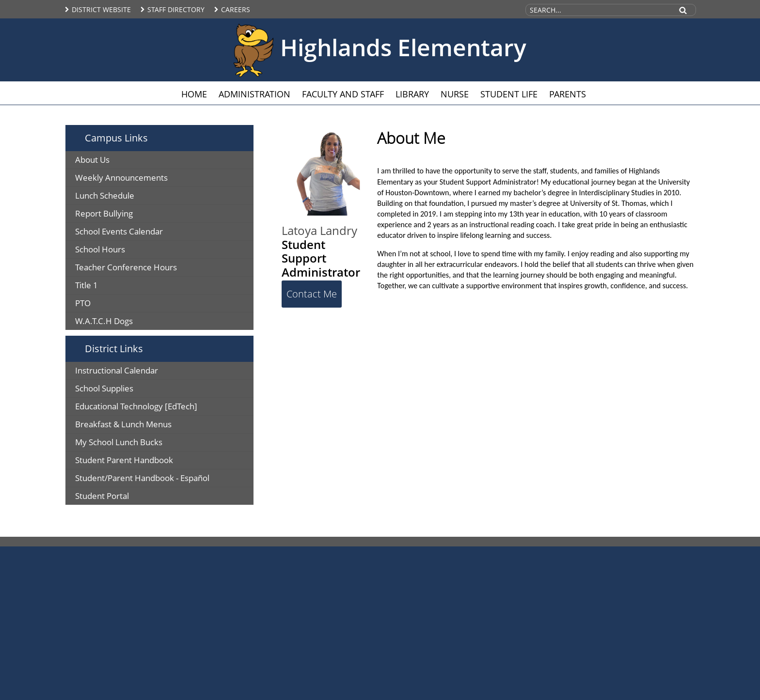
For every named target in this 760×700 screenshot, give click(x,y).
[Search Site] (599, 10)
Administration (254, 94)
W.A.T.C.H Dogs (104, 321)
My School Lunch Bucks (119, 442)
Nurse (455, 94)
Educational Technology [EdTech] (136, 406)
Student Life (509, 94)
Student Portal (102, 496)
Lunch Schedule (105, 195)
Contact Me (312, 294)
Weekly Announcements (121, 178)
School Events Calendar (119, 231)
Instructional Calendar (117, 370)
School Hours (100, 249)
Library (412, 94)
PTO (83, 303)
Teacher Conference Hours (126, 267)
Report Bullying (104, 213)
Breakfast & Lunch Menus (123, 424)
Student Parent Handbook (124, 460)
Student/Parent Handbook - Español (142, 478)
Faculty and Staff (343, 94)
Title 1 (87, 285)
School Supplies (104, 388)
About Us (92, 160)
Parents (568, 94)
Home (194, 94)
